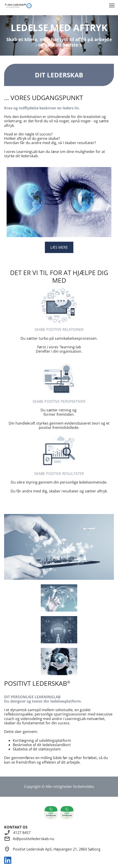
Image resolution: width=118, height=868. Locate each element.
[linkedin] (8, 860)
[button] (112, 5)
